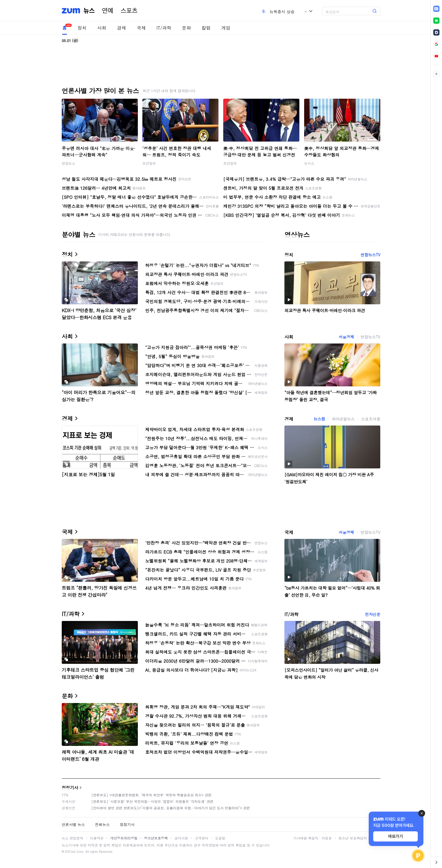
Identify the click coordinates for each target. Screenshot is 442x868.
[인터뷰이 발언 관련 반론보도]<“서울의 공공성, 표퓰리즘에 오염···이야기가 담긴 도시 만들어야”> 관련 (171, 808)
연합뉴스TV (370, 255)
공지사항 (181, 838)
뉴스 (89, 11)
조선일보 (149, 163)
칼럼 (206, 28)
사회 (102, 28)
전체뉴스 (102, 824)
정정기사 (70, 787)
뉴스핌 (320, 419)
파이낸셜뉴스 (343, 419)
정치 (82, 28)
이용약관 (97, 838)
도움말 (220, 838)
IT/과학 (164, 28)
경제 (121, 28)
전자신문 (373, 614)
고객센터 (202, 838)
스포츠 (129, 11)
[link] (436, 9)
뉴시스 (309, 163)
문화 (186, 28)
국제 (141, 28)
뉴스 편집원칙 (72, 838)
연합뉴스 (68, 163)
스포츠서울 (371, 419)
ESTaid (70, 852)
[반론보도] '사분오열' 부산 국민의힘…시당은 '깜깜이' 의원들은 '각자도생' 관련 (152, 801)
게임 (226, 28)
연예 (108, 11)
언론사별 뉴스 (73, 824)
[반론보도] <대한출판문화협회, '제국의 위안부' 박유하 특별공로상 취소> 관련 (152, 795)
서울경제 (346, 337)
